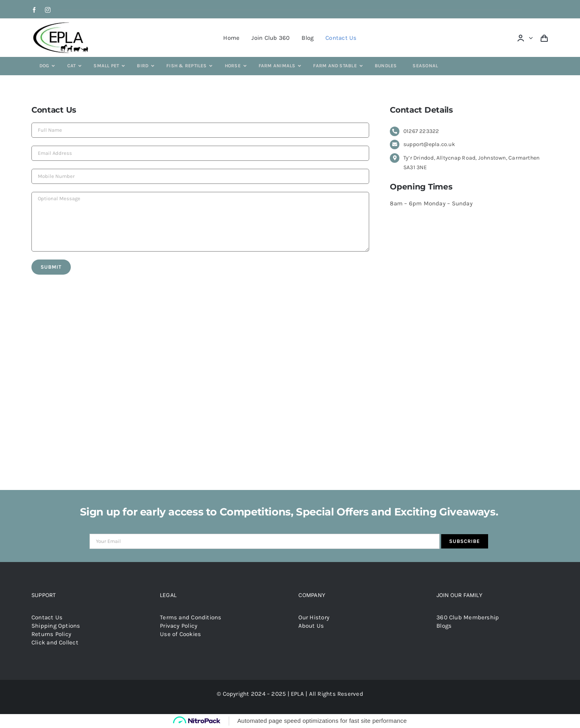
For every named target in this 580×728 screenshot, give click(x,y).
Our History (314, 617)
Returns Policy (51, 634)
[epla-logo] (62, 23)
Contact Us (47, 617)
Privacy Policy (179, 626)
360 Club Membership (468, 617)
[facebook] (34, 10)
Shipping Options (56, 626)
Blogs (444, 626)
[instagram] (48, 10)
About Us (311, 626)
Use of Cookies (180, 634)
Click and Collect (55, 642)
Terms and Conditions (191, 617)
